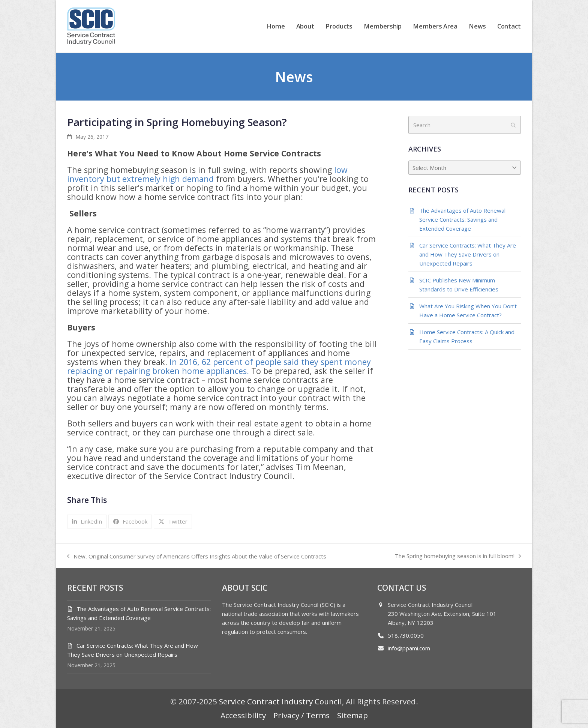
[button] (87, 522)
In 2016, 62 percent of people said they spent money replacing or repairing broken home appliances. (219, 366)
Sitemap (352, 715)
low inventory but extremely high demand (207, 174)
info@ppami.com (409, 648)
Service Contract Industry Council (280, 701)
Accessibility (243, 715)
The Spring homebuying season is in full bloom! (458, 556)
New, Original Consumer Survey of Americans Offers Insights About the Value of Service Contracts (197, 557)
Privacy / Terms (301, 715)
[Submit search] (513, 125)
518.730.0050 (406, 635)
